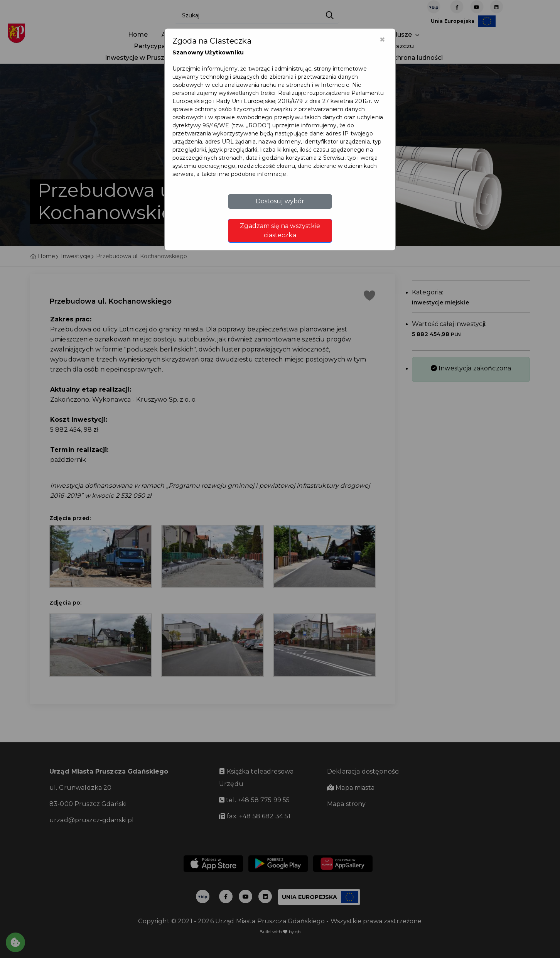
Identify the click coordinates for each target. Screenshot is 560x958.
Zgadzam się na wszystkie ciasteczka (280, 231)
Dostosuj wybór (280, 201)
